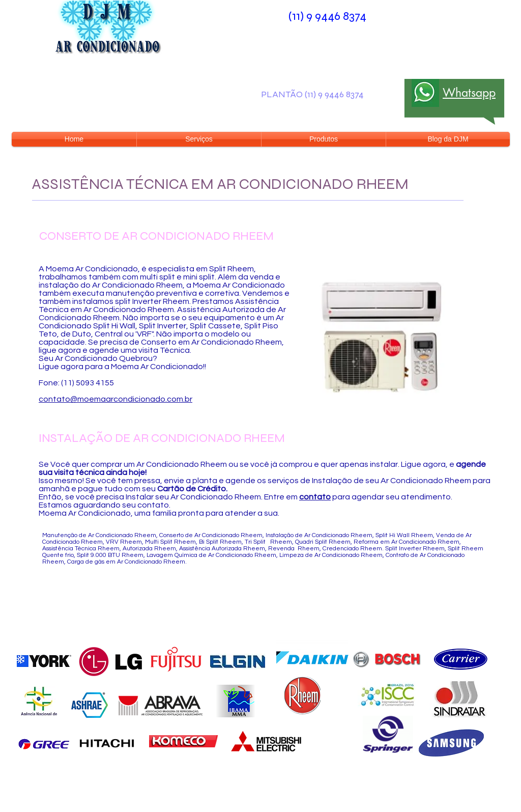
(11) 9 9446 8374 (327, 16)
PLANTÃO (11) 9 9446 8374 (312, 94)
